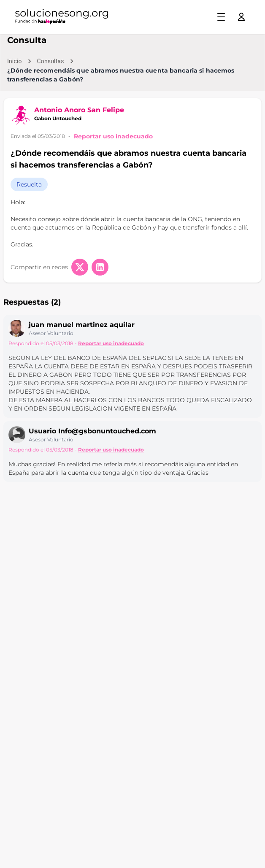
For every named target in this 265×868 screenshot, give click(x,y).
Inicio (15, 61)
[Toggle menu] (221, 17)
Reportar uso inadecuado (113, 136)
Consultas (51, 61)
